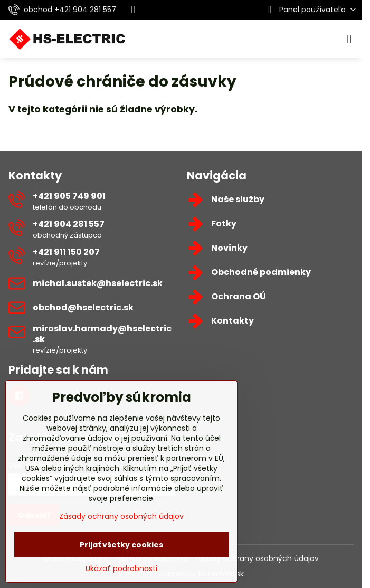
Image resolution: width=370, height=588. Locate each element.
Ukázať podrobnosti (121, 569)
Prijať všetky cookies (121, 545)
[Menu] (349, 39)
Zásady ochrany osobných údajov (257, 558)
